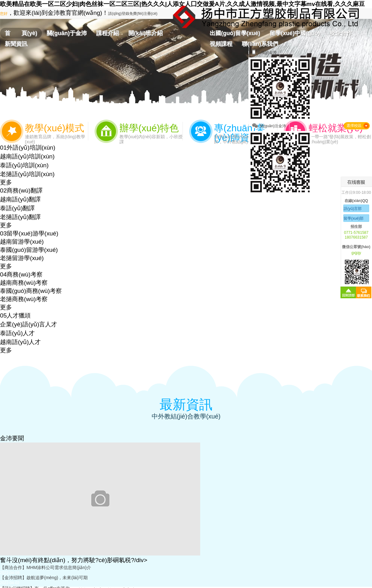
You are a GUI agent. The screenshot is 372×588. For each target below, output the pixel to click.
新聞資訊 (16, 44)
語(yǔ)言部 (353, 209)
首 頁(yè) (21, 33)
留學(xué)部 (354, 218)
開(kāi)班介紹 (145, 33)
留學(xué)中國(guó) (295, 33)
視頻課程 (221, 44)
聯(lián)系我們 (260, 44)
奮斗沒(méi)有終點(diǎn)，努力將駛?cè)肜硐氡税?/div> (74, 560)
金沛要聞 (12, 438)
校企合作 (341, 33)
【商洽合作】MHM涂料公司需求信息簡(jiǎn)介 (46, 567)
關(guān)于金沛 (67, 33)
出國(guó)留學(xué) (235, 33)
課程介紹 (108, 33)
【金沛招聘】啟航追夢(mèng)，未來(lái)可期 (44, 578)
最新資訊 (186, 404)
